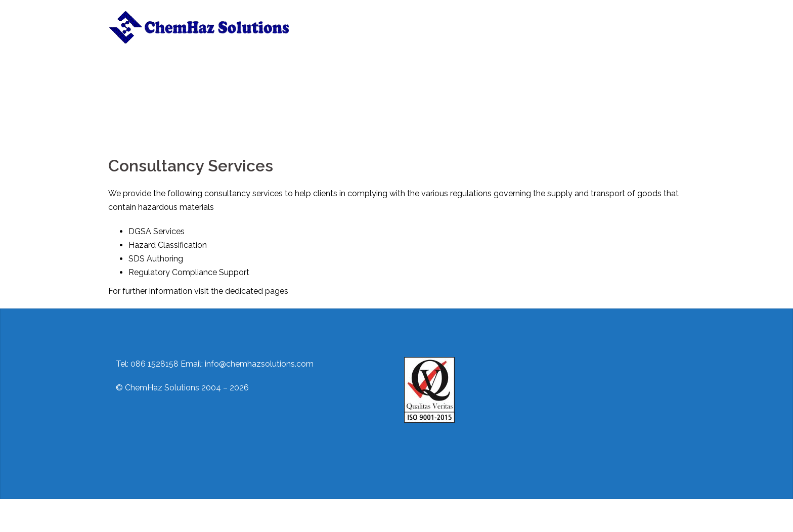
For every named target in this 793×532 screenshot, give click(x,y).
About (357, 21)
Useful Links (574, 21)
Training (435, 21)
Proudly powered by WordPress (167, 516)
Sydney (277, 516)
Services (394, 21)
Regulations (521, 21)
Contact (475, 21)
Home (323, 21)
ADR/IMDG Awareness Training (363, 33)
